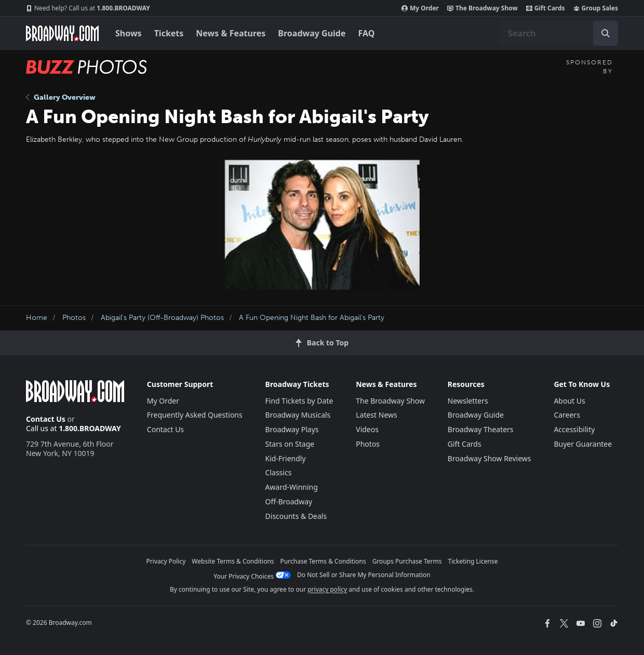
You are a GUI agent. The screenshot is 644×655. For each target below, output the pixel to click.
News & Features (231, 33)
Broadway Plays (292, 429)
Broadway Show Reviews (489, 458)
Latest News (377, 415)
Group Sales (596, 8)
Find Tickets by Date (299, 401)
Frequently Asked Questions (195, 415)
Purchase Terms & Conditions (323, 561)
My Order (420, 8)
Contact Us (46, 419)
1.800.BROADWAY (88, 8)
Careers (567, 415)
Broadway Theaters (481, 429)
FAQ (367, 33)
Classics (279, 472)
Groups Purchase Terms (407, 561)
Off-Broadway (289, 502)
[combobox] (559, 33)
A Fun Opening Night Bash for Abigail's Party (312, 318)
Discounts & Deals (296, 516)
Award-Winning (292, 487)
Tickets (169, 33)
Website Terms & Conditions (233, 561)
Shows (129, 33)
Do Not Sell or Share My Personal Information (364, 575)
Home (37, 318)
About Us (569, 401)
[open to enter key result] (606, 33)
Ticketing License (473, 561)
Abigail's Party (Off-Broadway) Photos (162, 318)
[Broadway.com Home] (62, 33)
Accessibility (574, 429)
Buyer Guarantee (583, 444)
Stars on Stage (290, 444)
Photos (74, 318)
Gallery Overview (61, 97)
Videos (367, 429)
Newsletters (468, 401)
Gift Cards (546, 8)
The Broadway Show (482, 8)
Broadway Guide (312, 33)
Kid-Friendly (286, 458)
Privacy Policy (166, 561)
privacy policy (327, 589)
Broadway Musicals (298, 415)
